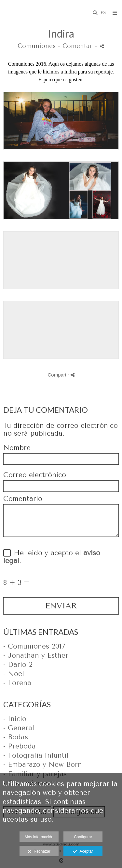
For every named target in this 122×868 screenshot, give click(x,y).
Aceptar (83, 852)
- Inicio (15, 719)
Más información (39, 837)
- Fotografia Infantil (36, 755)
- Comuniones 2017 (34, 646)
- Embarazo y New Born (43, 764)
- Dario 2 (18, 665)
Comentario (23, 499)
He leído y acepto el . (52, 557)
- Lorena (17, 683)
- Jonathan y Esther (36, 655)
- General (19, 728)
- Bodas (16, 737)
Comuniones (37, 46)
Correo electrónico (35, 475)
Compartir (61, 375)
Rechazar (39, 852)
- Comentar (76, 46)
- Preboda (20, 746)
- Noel (14, 674)
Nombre (17, 448)
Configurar (83, 837)
